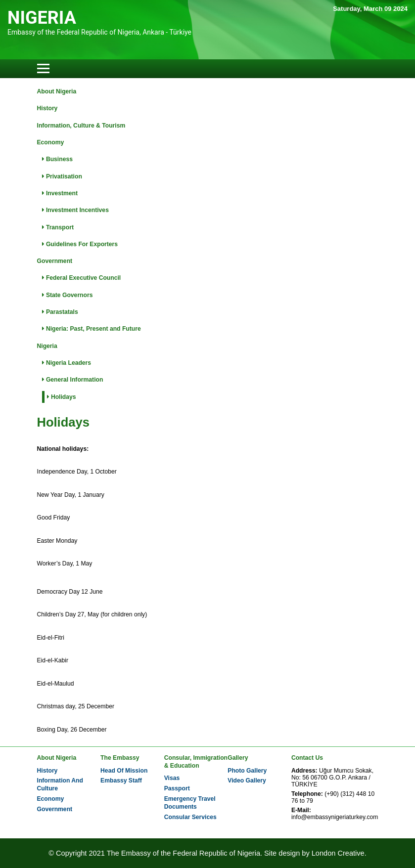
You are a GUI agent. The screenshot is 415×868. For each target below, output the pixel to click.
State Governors (68, 295)
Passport (177, 788)
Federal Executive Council (82, 278)
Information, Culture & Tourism (81, 126)
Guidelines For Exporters (80, 244)
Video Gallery (247, 781)
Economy (51, 142)
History (47, 108)
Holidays (62, 397)
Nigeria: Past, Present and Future (92, 329)
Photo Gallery (247, 771)
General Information (73, 380)
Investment (60, 193)
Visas (172, 778)
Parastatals (60, 312)
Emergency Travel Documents (190, 803)
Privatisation (62, 176)
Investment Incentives (75, 210)
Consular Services (190, 817)
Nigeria (47, 346)
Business (57, 159)
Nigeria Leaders (67, 363)
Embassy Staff (121, 781)
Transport (58, 227)
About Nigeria (57, 91)
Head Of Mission (124, 771)
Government (55, 261)
